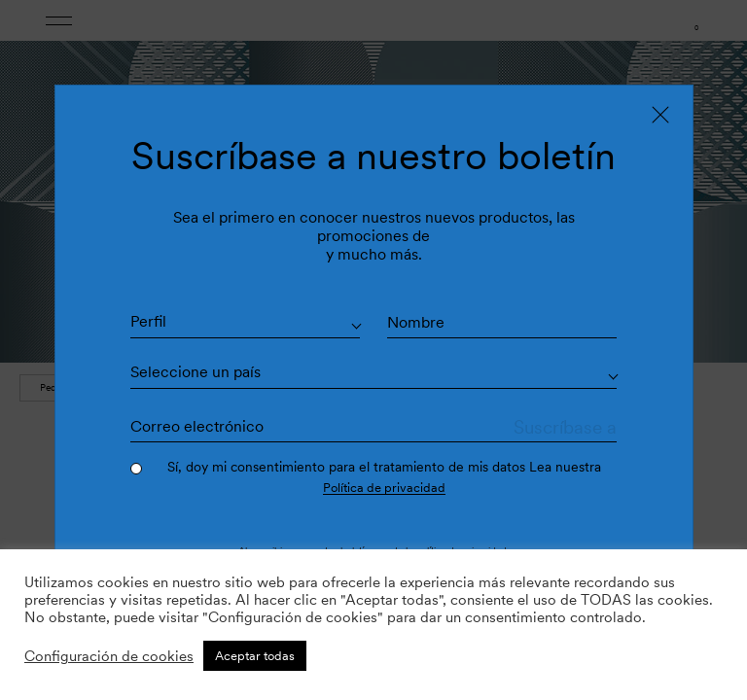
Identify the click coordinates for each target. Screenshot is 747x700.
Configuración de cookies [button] (109, 656)
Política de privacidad (384, 489)
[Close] (660, 113)
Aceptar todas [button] (255, 656)
